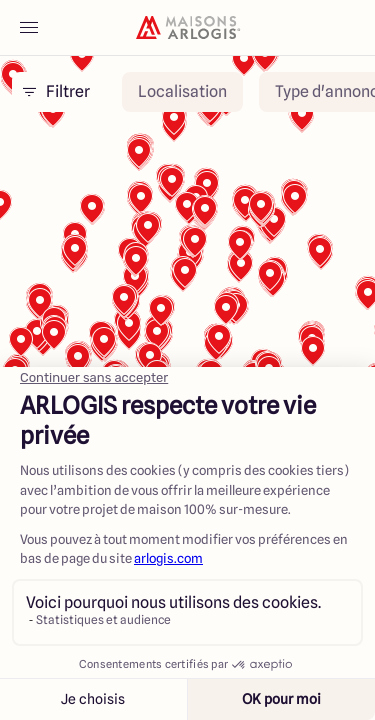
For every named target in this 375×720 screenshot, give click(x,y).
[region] (187, 329)
